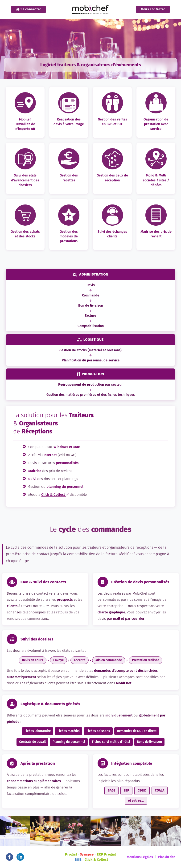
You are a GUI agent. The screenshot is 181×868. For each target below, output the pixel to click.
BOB (78, 860)
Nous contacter (153, 9)
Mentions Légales (140, 857)
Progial (71, 854)
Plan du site (167, 857)
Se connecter (29, 9)
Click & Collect (55, 495)
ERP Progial (106, 854)
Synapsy (87, 854)
